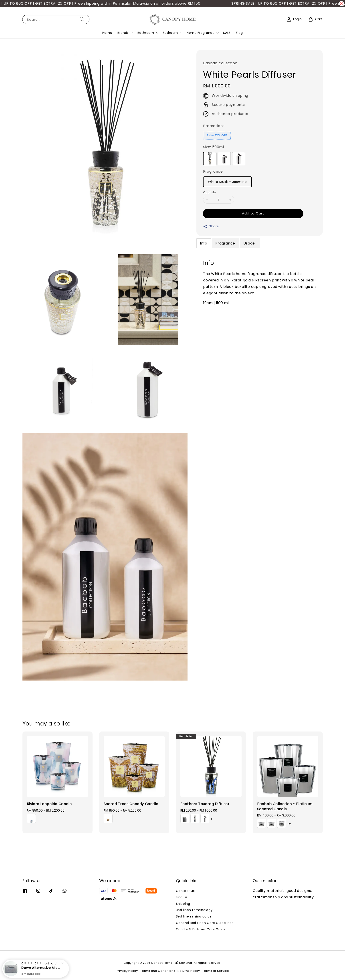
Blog (239, 33)
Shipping (183, 904)
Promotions (214, 126)
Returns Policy (189, 971)
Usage (250, 243)
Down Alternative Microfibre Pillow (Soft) (41, 968)
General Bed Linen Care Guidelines (205, 923)
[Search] (82, 19)
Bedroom (170, 33)
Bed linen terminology (194, 910)
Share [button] (211, 226)
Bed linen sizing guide (194, 916)
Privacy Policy (127, 971)
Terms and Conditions (158, 971)
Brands (123, 33)
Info (204, 243)
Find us (182, 897)
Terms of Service (216, 971)
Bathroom (146, 33)
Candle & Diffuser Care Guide (201, 929)
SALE (227, 33)
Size (214, 147)
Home (107, 33)
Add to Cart (253, 213)
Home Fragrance (201, 33)
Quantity (209, 192)
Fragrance (213, 171)
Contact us (185, 891)
